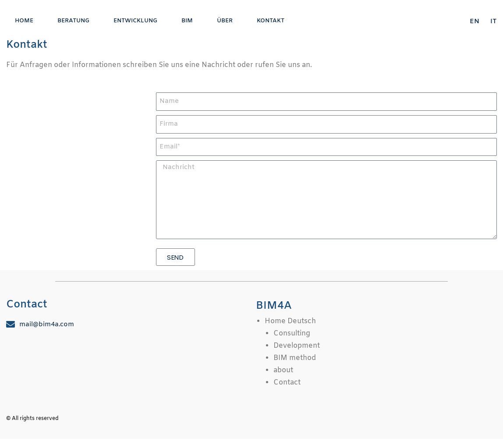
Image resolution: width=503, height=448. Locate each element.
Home (24, 21)
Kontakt (271, 21)
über (225, 21)
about (283, 370)
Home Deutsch (290, 321)
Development (297, 346)
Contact (287, 383)
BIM (187, 21)
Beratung (73, 21)
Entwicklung (135, 21)
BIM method (295, 358)
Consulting (292, 333)
